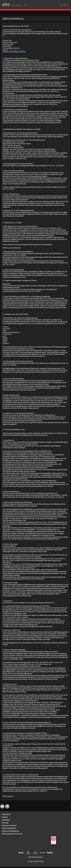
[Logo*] (12, 2)
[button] (26, 5)
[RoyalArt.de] (7, 806)
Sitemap (5, 823)
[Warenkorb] (64, 5)
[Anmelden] (61, 5)
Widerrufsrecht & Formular (12, 834)
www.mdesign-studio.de (17, 52)
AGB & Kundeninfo (9, 828)
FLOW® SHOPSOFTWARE (35, 862)
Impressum (6, 814)
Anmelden (6, 820)
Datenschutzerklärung (10, 831)
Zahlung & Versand (9, 825)
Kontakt (5, 817)
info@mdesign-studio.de (16, 50)
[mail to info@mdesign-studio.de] (2, 806)
